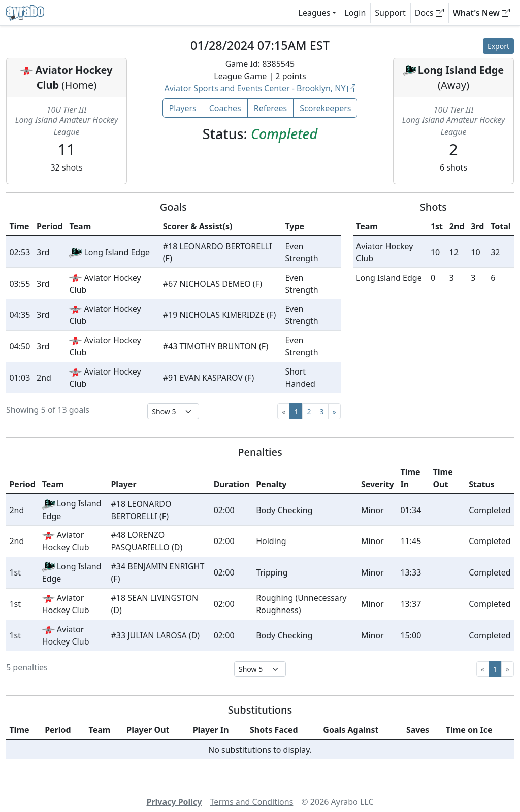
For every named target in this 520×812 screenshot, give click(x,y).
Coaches (225, 108)
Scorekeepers (325, 108)
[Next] (334, 411)
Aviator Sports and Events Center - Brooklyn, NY (260, 88)
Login (355, 13)
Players (183, 108)
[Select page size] (173, 411)
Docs (429, 13)
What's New (481, 13)
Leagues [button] (315, 13)
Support (390, 13)
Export (498, 46)
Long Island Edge (461, 70)
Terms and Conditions (252, 802)
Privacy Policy (174, 802)
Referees (271, 108)
